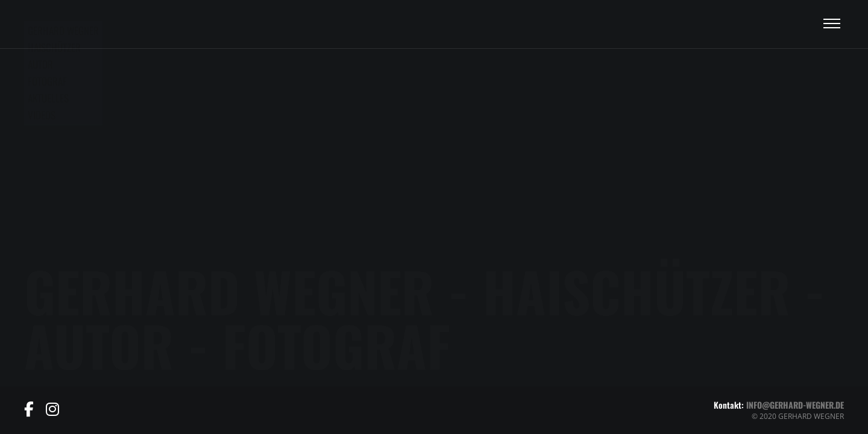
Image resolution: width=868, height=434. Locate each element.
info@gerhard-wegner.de (795, 405)
